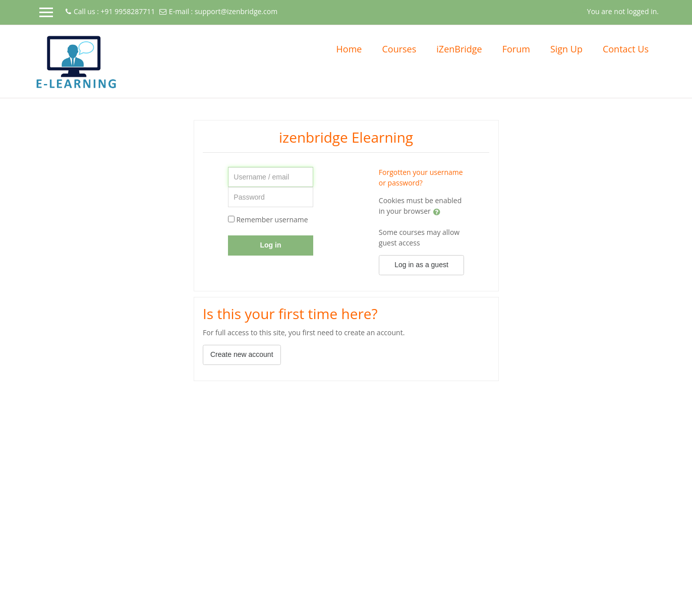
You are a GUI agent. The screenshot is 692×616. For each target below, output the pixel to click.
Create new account (242, 354)
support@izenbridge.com (236, 11)
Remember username (272, 220)
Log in (270, 245)
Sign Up (566, 49)
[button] (576, 11)
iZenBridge (459, 49)
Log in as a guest (421, 265)
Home (349, 49)
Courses (399, 49)
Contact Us (626, 49)
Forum (516, 49)
